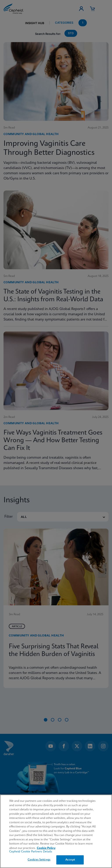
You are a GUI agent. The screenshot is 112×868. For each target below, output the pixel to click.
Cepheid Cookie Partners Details (31, 852)
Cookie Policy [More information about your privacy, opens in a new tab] (46, 848)
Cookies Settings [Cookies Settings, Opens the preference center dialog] (39, 860)
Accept (70, 860)
